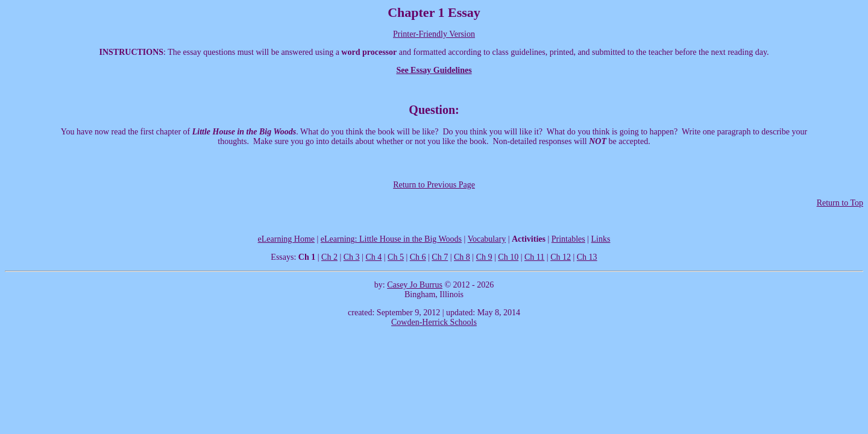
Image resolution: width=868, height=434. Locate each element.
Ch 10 (508, 257)
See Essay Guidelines (434, 70)
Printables (568, 239)
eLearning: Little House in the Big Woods (391, 239)
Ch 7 (440, 257)
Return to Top (840, 203)
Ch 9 (484, 257)
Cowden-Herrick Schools (434, 322)
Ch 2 (329, 257)
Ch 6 (418, 257)
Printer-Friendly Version (434, 34)
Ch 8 (462, 257)
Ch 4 (373, 257)
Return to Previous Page (434, 185)
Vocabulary (487, 239)
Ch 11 (534, 257)
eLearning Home (286, 239)
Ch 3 (352, 257)
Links (601, 239)
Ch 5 (396, 257)
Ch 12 (561, 257)
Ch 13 (587, 257)
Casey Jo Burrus (415, 285)
